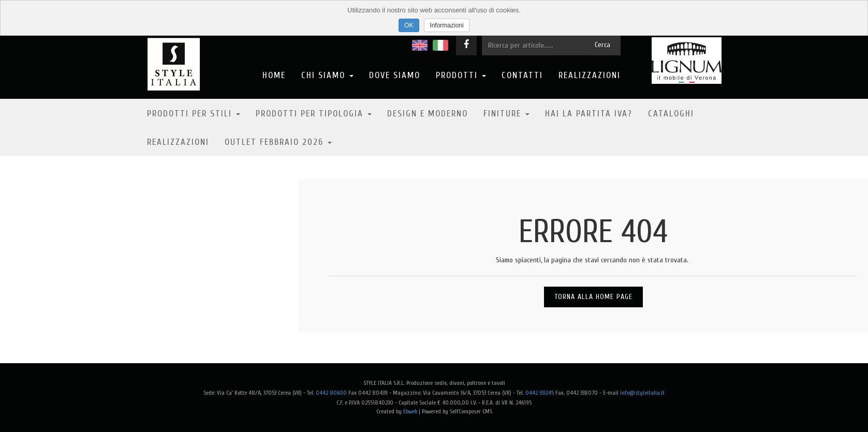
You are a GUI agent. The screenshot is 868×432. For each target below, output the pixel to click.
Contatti (522, 75)
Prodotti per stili (194, 114)
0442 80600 (331, 393)
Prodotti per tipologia (314, 114)
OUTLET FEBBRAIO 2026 (278, 142)
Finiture (506, 114)
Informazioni (446, 25)
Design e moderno (428, 114)
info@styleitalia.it (642, 393)
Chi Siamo (327, 75)
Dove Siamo (395, 75)
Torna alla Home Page (593, 297)
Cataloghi (671, 114)
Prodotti (461, 75)
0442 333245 (540, 393)
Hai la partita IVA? (589, 114)
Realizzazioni (590, 75)
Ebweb (410, 411)
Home (274, 75)
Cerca (602, 45)
